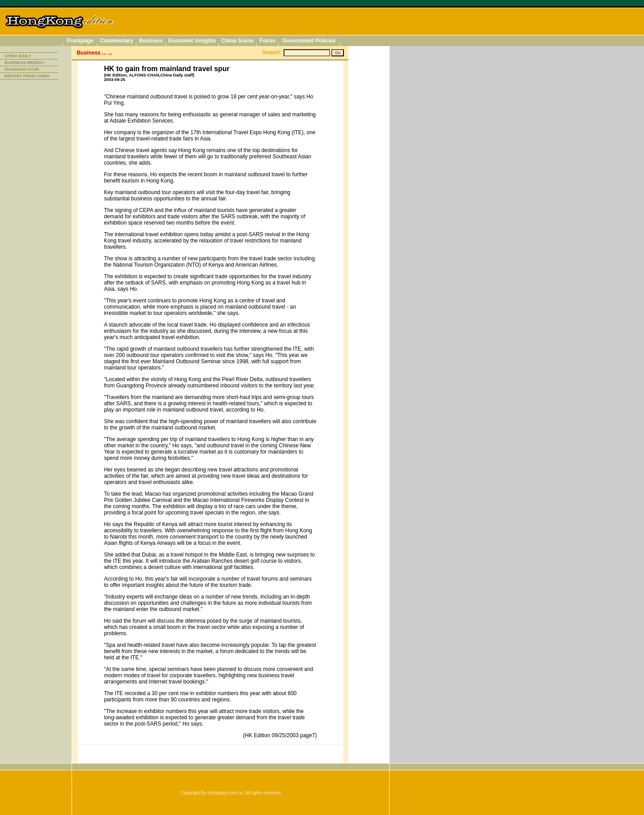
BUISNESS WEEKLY (24, 63)
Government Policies (309, 41)
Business (151, 41)
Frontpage (80, 41)
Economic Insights (192, 41)
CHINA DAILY (18, 56)
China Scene (237, 41)
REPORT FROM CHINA (27, 76)
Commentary (117, 41)
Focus (267, 41)
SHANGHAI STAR (22, 69)
